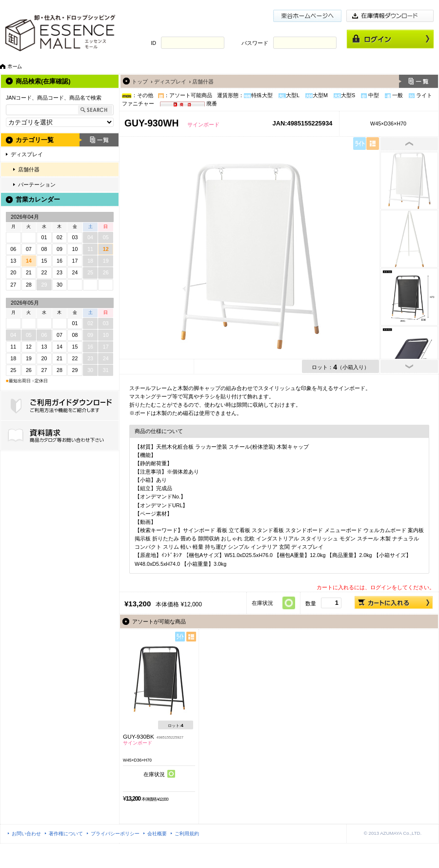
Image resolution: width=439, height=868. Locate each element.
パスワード (255, 43)
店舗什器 (29, 169)
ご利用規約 (187, 834)
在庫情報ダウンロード (390, 16)
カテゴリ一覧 (35, 140)
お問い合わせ (26, 834)
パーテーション (37, 185)
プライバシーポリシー (115, 834)
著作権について (66, 834)
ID (153, 43)
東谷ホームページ (307, 16)
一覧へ (419, 81)
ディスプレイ (27, 154)
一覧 (99, 140)
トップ (140, 82)
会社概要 (157, 834)
